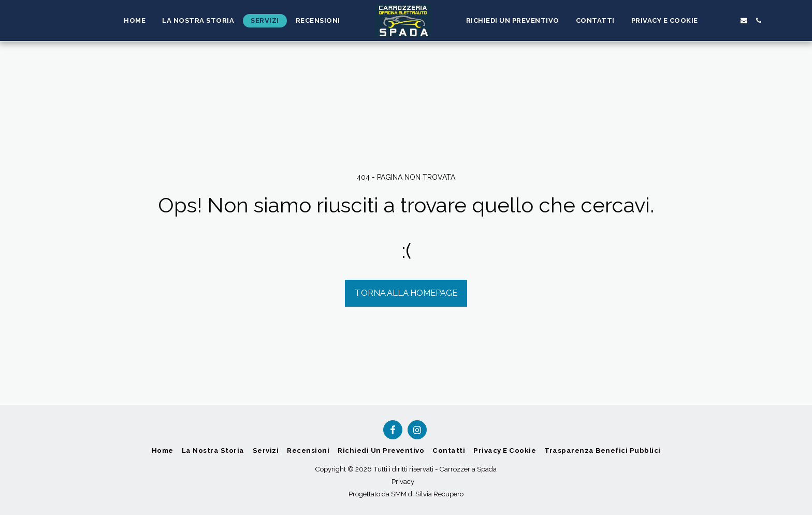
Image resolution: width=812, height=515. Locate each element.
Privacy (403, 482)
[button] (714, 20)
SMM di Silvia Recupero (427, 494)
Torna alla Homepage (406, 293)
